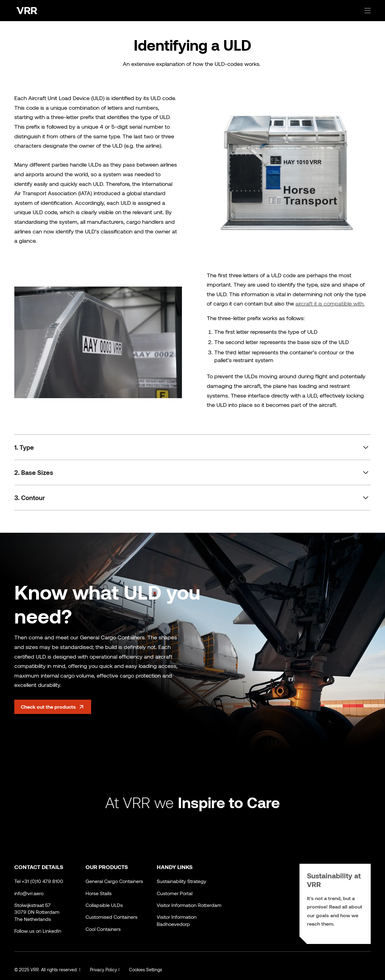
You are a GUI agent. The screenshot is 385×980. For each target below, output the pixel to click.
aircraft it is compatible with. (330, 303)
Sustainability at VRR (335, 880)
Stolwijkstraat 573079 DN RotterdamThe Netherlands (37, 912)
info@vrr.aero (29, 893)
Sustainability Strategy (181, 881)
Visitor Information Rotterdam (189, 905)
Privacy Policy (103, 970)
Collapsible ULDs (104, 905)
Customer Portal (175, 893)
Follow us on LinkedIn (38, 931)
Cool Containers (103, 929)
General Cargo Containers (114, 881)
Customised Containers (111, 917)
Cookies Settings (146, 970)
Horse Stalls (99, 893)
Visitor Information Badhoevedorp (177, 920)
